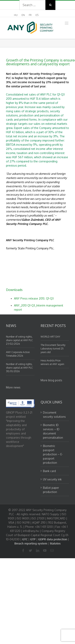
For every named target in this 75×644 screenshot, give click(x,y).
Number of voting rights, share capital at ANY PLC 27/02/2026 (19, 340)
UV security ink (52, 479)
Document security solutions (54, 415)
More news (13, 387)
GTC (25, 539)
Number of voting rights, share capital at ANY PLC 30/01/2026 (19, 368)
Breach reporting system (31, 543)
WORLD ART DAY (50, 337)
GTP (33, 539)
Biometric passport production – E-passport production (53, 454)
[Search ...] (32, 5)
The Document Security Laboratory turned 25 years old (53, 349)
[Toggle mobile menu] (67, 23)
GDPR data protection (53, 539)
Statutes (55, 543)
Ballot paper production (51, 490)
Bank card (49, 471)
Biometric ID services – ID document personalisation (53, 431)
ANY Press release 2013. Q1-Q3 (34, 298)
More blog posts (51, 380)
